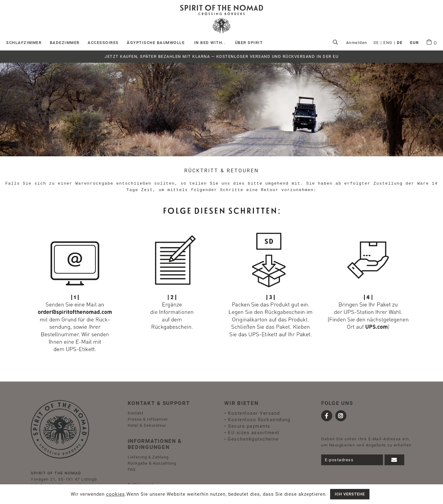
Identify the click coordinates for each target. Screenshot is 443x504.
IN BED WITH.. (210, 43)
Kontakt (136, 413)
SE (376, 43)
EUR (415, 43)
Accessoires (103, 43)
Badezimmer (65, 43)
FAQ (132, 469)
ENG (388, 43)
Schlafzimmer (24, 43)
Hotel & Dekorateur (147, 425)
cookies (116, 494)
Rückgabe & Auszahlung (152, 463)
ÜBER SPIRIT (249, 43)
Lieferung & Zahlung (148, 457)
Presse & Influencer (148, 419)
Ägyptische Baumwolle (156, 43)
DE (400, 43)
